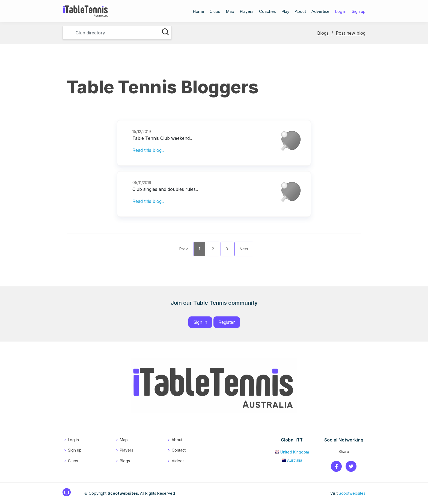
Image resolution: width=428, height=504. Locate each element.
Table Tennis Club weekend (161, 138)
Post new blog (351, 33)
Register (227, 322)
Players (247, 12)
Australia (292, 460)
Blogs (323, 33)
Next (244, 249)
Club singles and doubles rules (164, 189)
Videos (178, 461)
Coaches (267, 12)
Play (285, 12)
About (300, 12)
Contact (179, 450)
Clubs (215, 12)
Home (198, 12)
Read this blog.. (148, 150)
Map (230, 12)
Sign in (200, 322)
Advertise (320, 12)
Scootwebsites (352, 493)
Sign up (359, 12)
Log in (341, 12)
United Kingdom (292, 452)
